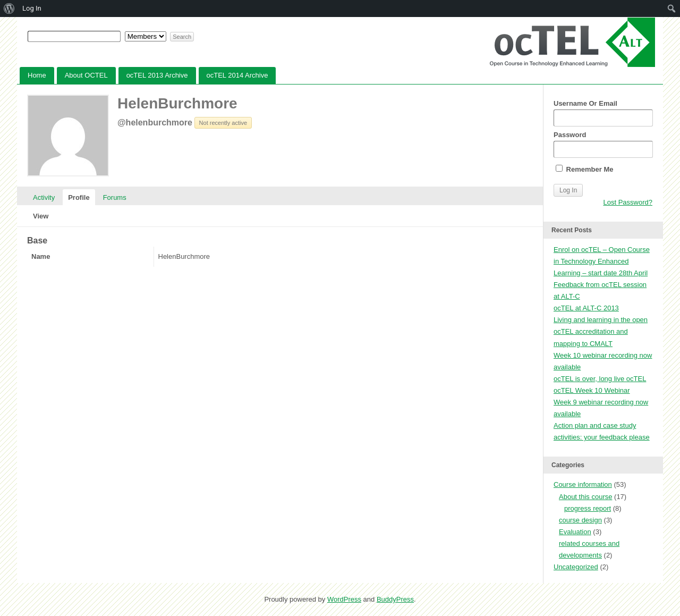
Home (37, 75)
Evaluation (575, 532)
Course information (583, 484)
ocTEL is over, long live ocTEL (600, 379)
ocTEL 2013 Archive (157, 75)
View (41, 216)
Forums (115, 197)
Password (603, 144)
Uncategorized (576, 567)
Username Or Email (603, 113)
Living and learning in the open (601, 320)
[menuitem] (9, 9)
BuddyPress (395, 599)
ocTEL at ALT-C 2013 (586, 308)
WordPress (344, 599)
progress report (588, 508)
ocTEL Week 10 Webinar (592, 390)
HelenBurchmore (177, 103)
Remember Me (584, 169)
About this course (585, 497)
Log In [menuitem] (32, 8)
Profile (79, 197)
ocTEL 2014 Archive (237, 75)
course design (580, 520)
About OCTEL (86, 75)
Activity (44, 197)
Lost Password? (628, 202)
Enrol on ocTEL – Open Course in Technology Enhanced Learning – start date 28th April (602, 261)
